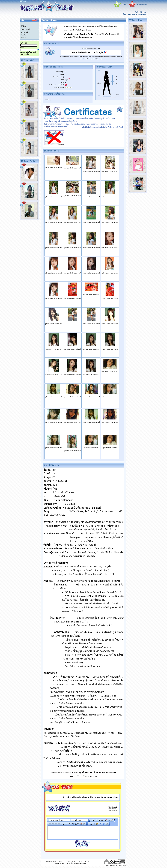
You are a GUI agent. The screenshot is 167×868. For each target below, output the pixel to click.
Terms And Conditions (88, 862)
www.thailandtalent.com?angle (88, 52)
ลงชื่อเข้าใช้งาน (142, 4)
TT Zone (23, 26)
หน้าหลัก (124, 4)
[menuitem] (28, 24)
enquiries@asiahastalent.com (78, 37)
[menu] (28, 31)
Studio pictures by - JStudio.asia (116, 866)
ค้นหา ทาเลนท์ (25, 29)
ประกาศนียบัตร (25, 32)
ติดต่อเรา (24, 38)
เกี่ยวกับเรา (24, 35)
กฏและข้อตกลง (86, 30)
